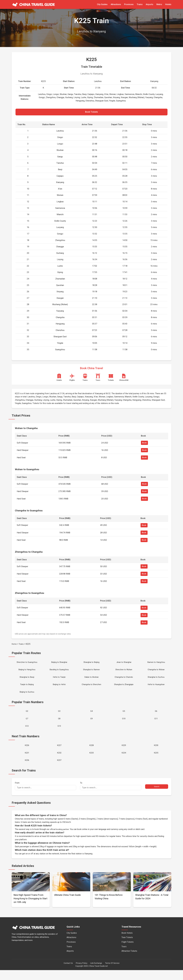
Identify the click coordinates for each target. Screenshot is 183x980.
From (45, 796)
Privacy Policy (82, 973)
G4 (91, 717)
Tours (124, 956)
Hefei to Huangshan (156, 688)
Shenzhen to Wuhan (124, 672)
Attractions (116, 4)
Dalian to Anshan (91, 680)
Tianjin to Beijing (27, 688)
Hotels (168, 4)
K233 (91, 761)
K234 (124, 761)
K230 (156, 753)
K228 (91, 753)
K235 (156, 761)
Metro (159, 4)
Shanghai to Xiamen (91, 672)
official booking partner (60, 839)
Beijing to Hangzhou (27, 672)
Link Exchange (96, 973)
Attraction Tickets (129, 961)
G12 (27, 733)
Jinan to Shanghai (124, 664)
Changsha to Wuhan (156, 672)
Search (157, 796)
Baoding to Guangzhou (59, 672)
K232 (59, 761)
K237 (59, 770)
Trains (140, 4)
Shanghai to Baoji (27, 680)
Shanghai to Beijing (91, 664)
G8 (59, 725)
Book (144, 444)
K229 (124, 753)
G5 (124, 717)
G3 (59, 717)
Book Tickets (91, 113)
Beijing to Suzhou (27, 697)
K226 (27, 753)
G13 (59, 733)
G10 (124, 725)
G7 (27, 725)
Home (14, 645)
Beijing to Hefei (59, 688)
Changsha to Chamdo (124, 680)
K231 (27, 761)
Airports (150, 4)
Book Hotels (127, 943)
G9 (91, 725)
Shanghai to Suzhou (156, 680)
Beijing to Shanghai (59, 664)
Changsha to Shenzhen (91, 688)
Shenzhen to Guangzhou (27, 664)
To (111, 796)
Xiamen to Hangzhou (156, 664)
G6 (156, 717)
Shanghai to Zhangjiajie (124, 688)
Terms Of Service (112, 973)
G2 (27, 717)
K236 (27, 770)
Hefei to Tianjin (59, 680)
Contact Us (68, 973)
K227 (59, 753)
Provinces (129, 4)
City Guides (102, 4)
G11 (156, 725)
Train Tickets (127, 947)
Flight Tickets (128, 952)
